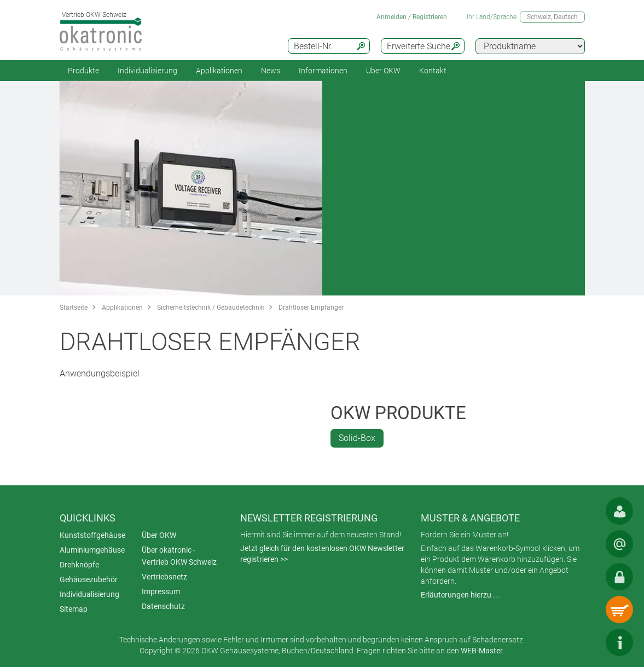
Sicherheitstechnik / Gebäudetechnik (211, 308)
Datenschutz (163, 606)
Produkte (83, 71)
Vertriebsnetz (164, 577)
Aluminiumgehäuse (92, 550)
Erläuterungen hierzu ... (460, 595)
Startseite (74, 308)
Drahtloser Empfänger (311, 308)
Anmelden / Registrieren (412, 17)
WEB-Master (482, 651)
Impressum (161, 591)
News (271, 71)
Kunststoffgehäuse (92, 535)
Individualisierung (147, 71)
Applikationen (219, 71)
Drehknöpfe (79, 565)
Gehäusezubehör (89, 579)
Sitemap (74, 609)
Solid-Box (357, 438)
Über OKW (159, 535)
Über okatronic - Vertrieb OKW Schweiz (179, 556)
